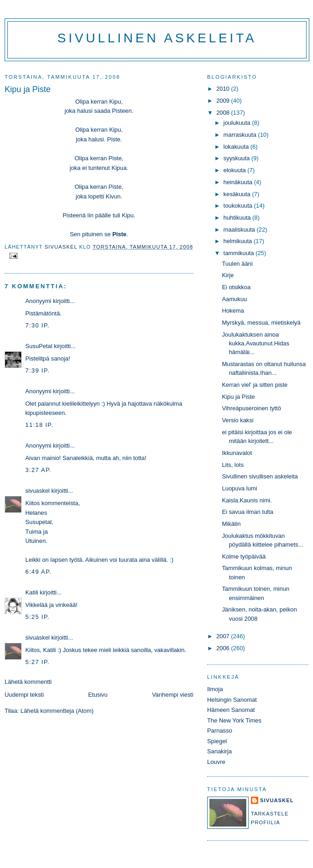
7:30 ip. (38, 325)
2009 (224, 101)
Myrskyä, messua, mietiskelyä (261, 323)
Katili (32, 592)
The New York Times (234, 720)
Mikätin (231, 524)
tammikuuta (239, 253)
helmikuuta (238, 241)
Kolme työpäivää (244, 556)
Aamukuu (234, 299)
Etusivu (98, 695)
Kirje (228, 275)
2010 (224, 89)
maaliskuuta (240, 230)
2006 (224, 648)
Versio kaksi (238, 420)
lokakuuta (237, 147)
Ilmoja (215, 689)
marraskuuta (241, 135)
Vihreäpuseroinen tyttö (251, 408)
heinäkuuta (239, 182)
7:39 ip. (38, 370)
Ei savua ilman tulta (248, 512)
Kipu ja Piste (238, 397)
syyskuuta (237, 158)
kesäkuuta (238, 194)
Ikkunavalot (237, 453)
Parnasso (220, 731)
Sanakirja (220, 751)
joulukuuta (238, 123)
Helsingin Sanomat (232, 700)
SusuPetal (39, 346)
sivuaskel (38, 491)
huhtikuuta (238, 218)
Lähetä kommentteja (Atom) (57, 711)
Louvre (216, 762)
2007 (224, 636)
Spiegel (217, 741)
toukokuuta (239, 206)
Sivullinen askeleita (157, 38)
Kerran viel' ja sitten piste (255, 385)
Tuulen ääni (237, 264)
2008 (224, 113)
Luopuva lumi (240, 488)
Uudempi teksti (24, 695)
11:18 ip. (39, 425)
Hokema (233, 311)
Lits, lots (233, 465)
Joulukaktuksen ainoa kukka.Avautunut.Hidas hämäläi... (255, 344)
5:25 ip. (38, 617)
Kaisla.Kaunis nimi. (247, 500)
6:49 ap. (38, 572)
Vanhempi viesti (173, 695)
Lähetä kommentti (28, 682)
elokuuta (235, 170)
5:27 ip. (38, 662)
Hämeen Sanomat (231, 710)
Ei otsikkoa (236, 287)
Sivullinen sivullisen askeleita (260, 476)
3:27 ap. (38, 470)
